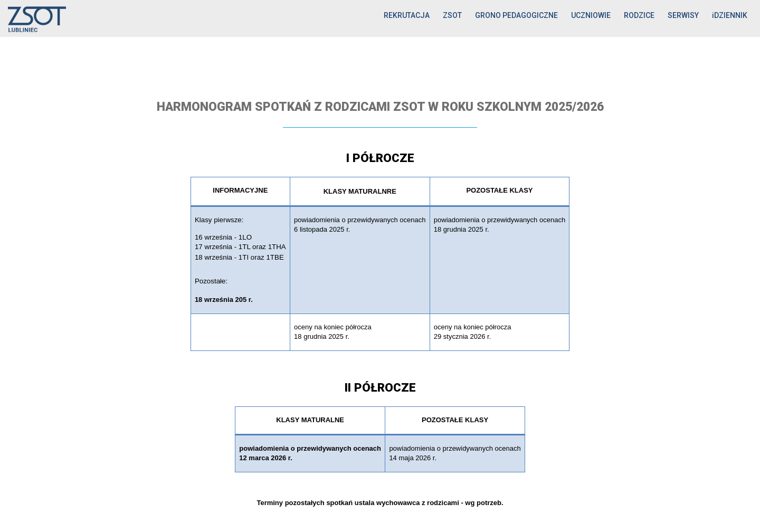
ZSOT (452, 15)
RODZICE (639, 15)
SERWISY (683, 15)
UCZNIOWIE (591, 15)
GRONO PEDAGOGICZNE (516, 15)
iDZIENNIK (730, 15)
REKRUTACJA (407, 15)
